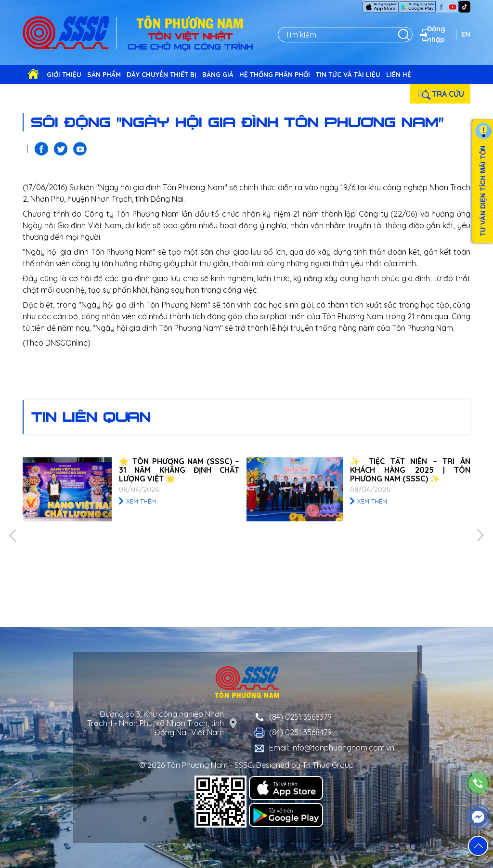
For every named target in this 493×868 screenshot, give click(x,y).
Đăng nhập (431, 34)
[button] (478, 846)
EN (466, 34)
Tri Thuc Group (328, 765)
